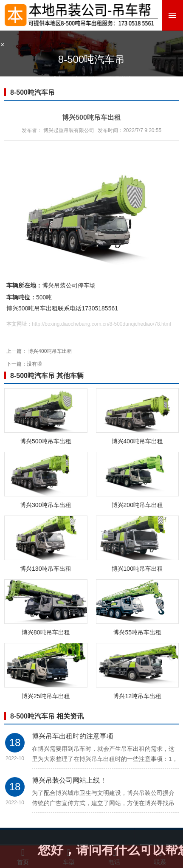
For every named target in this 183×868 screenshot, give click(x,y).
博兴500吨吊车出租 (46, 441)
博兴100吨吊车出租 (137, 569)
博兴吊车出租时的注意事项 (73, 736)
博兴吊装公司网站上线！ (69, 780)
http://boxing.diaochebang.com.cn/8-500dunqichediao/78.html (101, 324)
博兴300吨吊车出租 (46, 505)
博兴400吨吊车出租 (50, 351)
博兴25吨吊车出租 (46, 696)
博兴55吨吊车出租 (137, 632)
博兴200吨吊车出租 (137, 505)
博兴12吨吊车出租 (137, 696)
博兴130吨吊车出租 (46, 569)
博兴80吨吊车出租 (46, 632)
